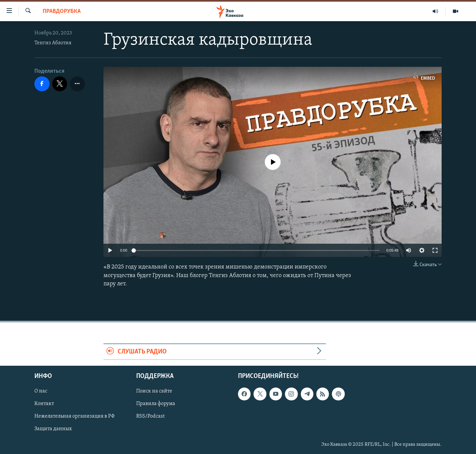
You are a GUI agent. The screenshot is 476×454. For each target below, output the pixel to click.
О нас (41, 392)
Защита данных (53, 429)
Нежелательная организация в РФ (75, 417)
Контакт (44, 404)
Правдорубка (62, 11)
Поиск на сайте (154, 392)
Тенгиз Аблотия (53, 43)
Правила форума (156, 404)
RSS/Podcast (150, 417)
